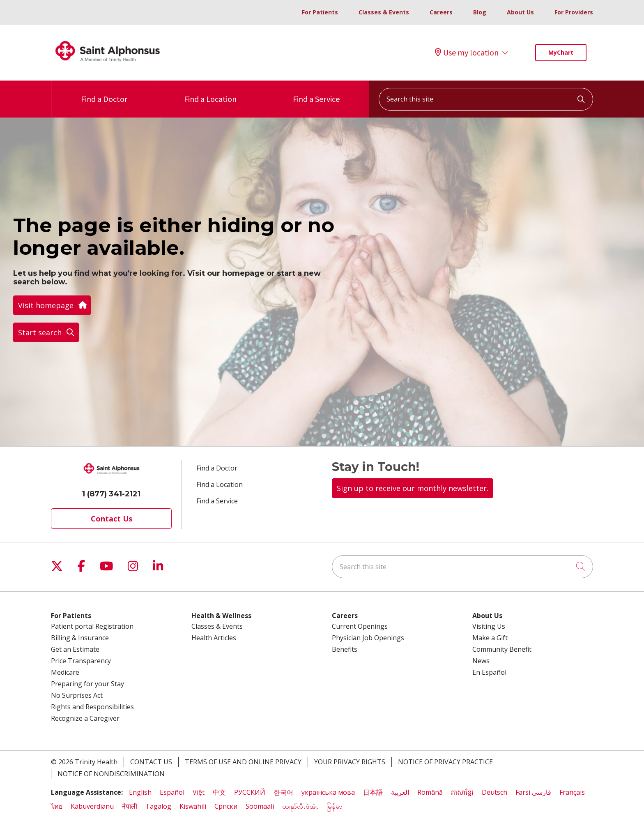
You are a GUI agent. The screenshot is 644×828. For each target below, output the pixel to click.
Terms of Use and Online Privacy (243, 762)
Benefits (345, 649)
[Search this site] (486, 99)
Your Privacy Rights (350, 762)
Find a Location (210, 92)
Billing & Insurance (80, 638)
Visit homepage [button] (52, 305)
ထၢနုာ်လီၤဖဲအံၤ (300, 806)
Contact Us (112, 519)
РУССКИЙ (250, 792)
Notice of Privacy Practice (445, 762)
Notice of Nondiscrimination (111, 774)
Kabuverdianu (92, 806)
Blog (480, 12)
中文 (219, 792)
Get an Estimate (75, 649)
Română (430, 792)
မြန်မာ (335, 806)
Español (172, 792)
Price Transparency (81, 661)
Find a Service (316, 92)
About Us (520, 12)
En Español (489, 672)
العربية (400, 792)
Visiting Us (489, 626)
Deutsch (494, 792)
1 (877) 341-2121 (111, 494)
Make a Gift (490, 638)
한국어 (283, 792)
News (481, 661)
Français (572, 792)
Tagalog (158, 806)
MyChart (561, 52)
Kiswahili (193, 806)
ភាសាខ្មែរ (462, 792)
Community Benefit (502, 649)
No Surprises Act (77, 695)
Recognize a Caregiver (85, 718)
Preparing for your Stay (87, 684)
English (140, 792)
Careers (441, 12)
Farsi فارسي (533, 792)
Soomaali (260, 806)
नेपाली (130, 806)
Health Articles (214, 638)
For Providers (574, 12)
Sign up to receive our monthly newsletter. (413, 488)
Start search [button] (46, 332)
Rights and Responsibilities (92, 707)
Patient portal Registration (92, 626)
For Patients (320, 12)
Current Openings (360, 626)
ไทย (57, 806)
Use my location (467, 53)
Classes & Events (384, 12)
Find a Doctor (104, 92)
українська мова (328, 792)
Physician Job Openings (368, 638)
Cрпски (226, 806)
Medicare (65, 672)
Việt (199, 792)
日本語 (373, 792)
